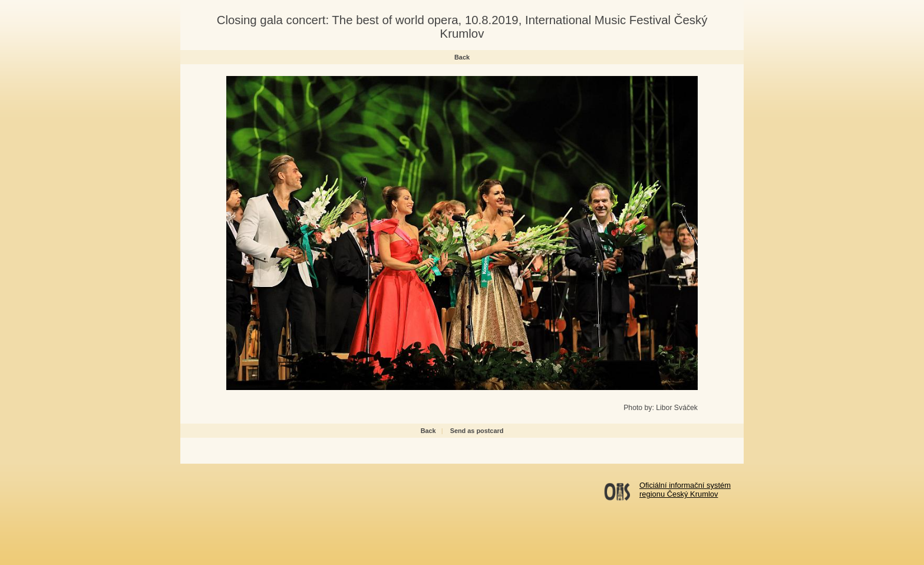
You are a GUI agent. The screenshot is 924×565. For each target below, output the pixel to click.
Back (462, 57)
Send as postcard (477, 431)
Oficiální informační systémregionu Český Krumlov (685, 490)
